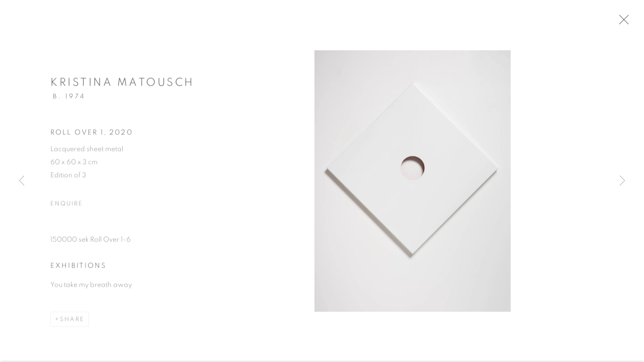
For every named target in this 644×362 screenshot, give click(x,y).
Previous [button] (22, 181)
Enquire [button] (66, 209)
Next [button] (622, 181)
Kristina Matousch (123, 88)
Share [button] (72, 325)
